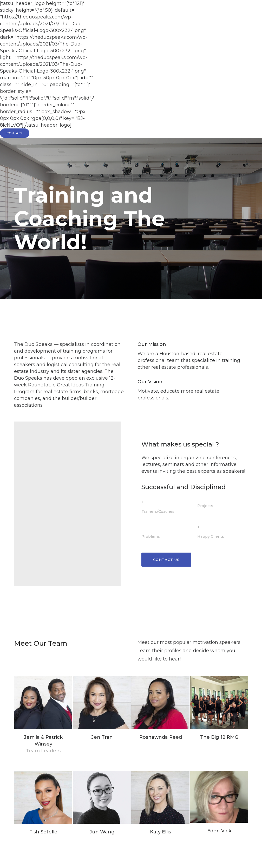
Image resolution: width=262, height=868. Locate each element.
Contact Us (166, 560)
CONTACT (15, 133)
